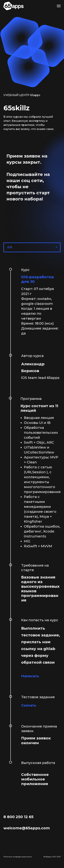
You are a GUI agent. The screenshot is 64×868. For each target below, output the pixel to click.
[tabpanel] (32, 528)
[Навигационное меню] (59, 6)
